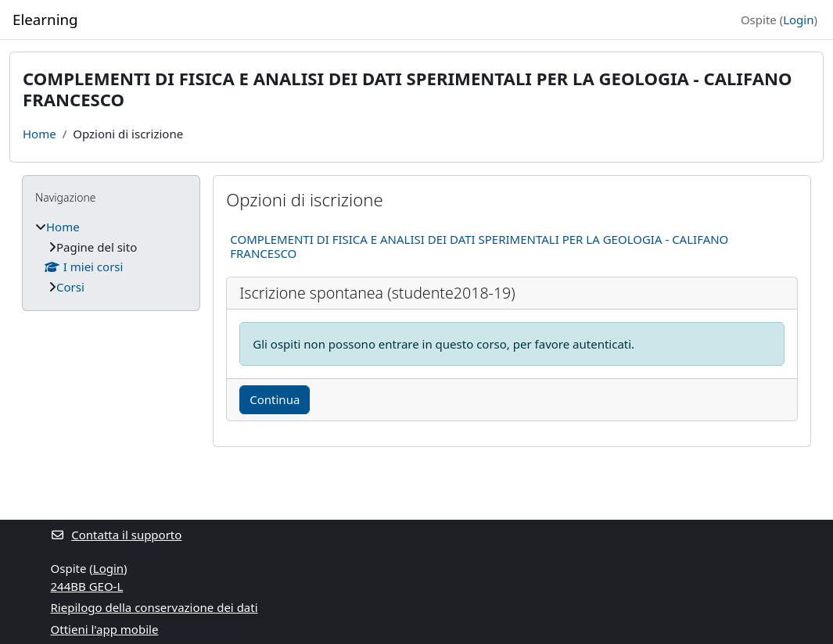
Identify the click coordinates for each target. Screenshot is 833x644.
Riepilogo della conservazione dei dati (154, 607)
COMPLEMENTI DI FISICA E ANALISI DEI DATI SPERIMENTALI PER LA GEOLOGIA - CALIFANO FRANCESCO (479, 246)
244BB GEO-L (87, 586)
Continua (275, 399)
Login (798, 20)
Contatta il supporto (117, 535)
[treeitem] (111, 257)
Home (39, 134)
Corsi (70, 287)
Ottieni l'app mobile (105, 629)
